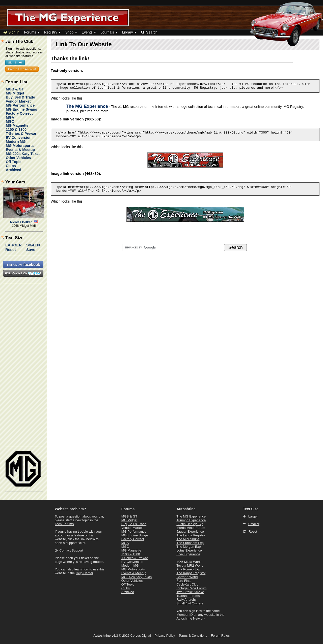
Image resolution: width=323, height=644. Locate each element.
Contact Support (71, 550)
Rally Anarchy (186, 600)
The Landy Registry (191, 535)
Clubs (11, 166)
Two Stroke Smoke (190, 592)
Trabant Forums (188, 596)
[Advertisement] (23, 365)
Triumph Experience (191, 520)
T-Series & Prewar (21, 134)
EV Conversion (19, 138)
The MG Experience (191, 516)
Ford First (183, 581)
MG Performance (20, 105)
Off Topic (14, 162)
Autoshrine (186, 509)
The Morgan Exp (189, 547)
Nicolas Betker (21, 222)
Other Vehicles (18, 158)
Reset (11, 250)
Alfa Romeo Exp (188, 569)
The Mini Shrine (188, 539)
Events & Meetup (20, 150)
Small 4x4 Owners (190, 603)
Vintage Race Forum (191, 588)
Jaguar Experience (190, 532)
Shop (70, 32)
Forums (30, 32)
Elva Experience (188, 554)
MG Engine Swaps (21, 109)
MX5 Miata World (189, 562)
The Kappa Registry (191, 573)
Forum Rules (220, 636)
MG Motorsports (20, 146)
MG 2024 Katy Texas (23, 154)
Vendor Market (18, 101)
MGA (10, 117)
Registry (51, 32)
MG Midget (15, 93)
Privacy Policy (165, 636)
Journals (107, 32)
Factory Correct (19, 113)
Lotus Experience (189, 550)
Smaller (33, 245)
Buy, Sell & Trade (20, 97)
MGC (10, 121)
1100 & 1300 (16, 130)
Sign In (11, 32)
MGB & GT (15, 89)
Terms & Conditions (193, 636)
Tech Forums (64, 524)
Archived (14, 170)
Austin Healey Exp (190, 524)
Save (31, 250)
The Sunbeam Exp (190, 543)
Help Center (84, 573)
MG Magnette (17, 125)
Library (128, 32)
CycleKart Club (187, 584)
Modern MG (16, 142)
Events (87, 32)
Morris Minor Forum (191, 528)
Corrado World (187, 577)
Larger (14, 245)
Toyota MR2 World (190, 566)
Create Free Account (22, 69)
